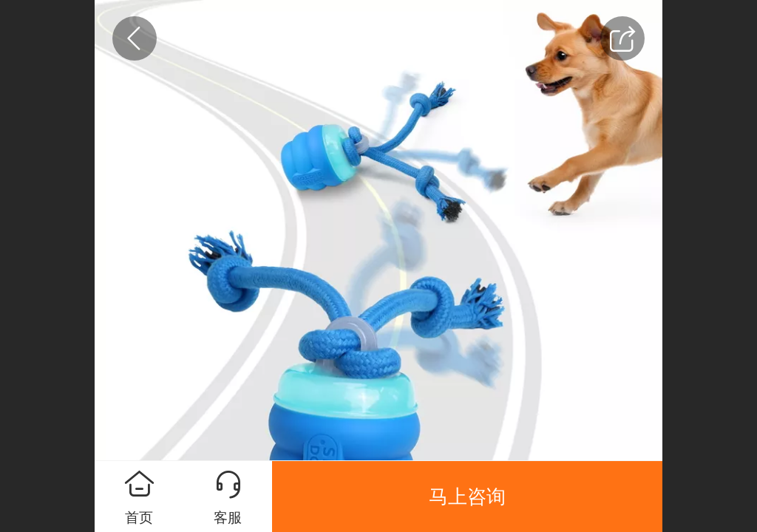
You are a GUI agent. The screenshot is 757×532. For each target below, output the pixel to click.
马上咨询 (467, 497)
